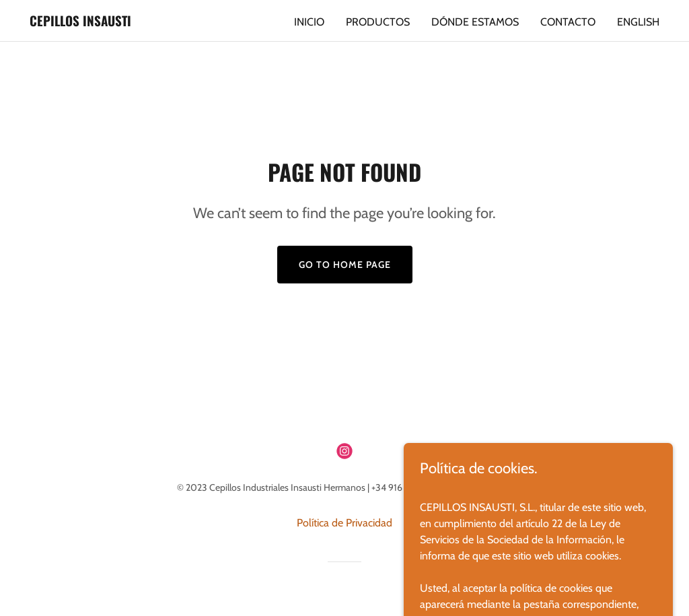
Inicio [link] (309, 22)
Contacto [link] (568, 22)
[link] (80, 23)
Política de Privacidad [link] (344, 523)
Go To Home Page (345, 265)
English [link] (638, 22)
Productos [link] (378, 22)
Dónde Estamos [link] (475, 22)
